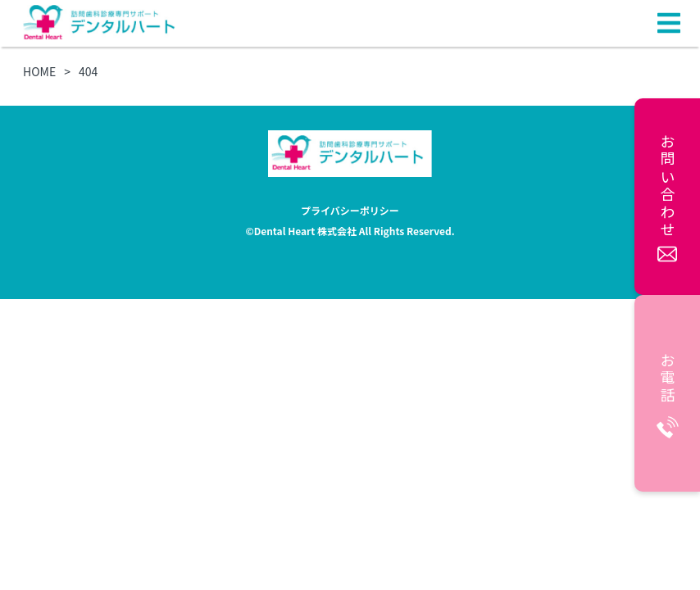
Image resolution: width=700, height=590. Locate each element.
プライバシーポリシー (350, 210)
